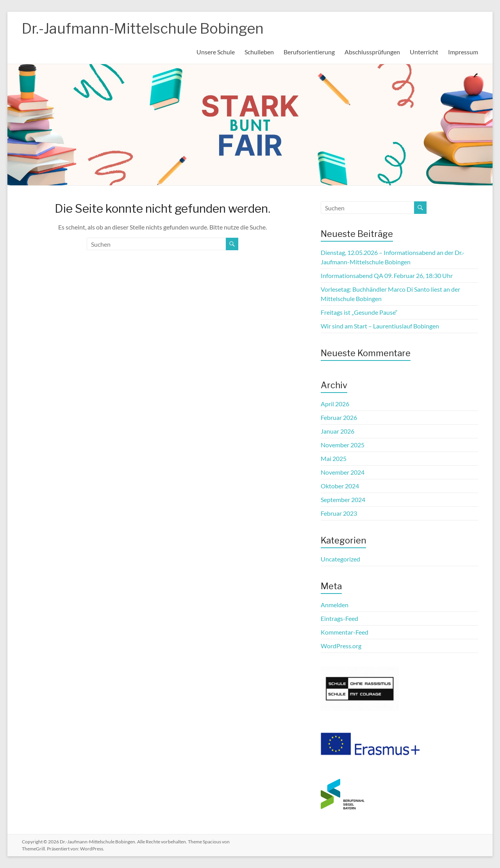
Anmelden (335, 605)
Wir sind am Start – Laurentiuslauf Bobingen (380, 326)
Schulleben (259, 52)
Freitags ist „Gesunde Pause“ (359, 312)
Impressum (463, 52)
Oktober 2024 (340, 486)
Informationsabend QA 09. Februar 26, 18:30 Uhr (387, 275)
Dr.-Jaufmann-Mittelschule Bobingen (143, 29)
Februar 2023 (339, 513)
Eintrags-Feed (339, 618)
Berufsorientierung (309, 52)
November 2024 (343, 472)
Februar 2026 (339, 417)
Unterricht (424, 52)
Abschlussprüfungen (372, 52)
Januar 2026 (337, 431)
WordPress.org (341, 646)
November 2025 (343, 445)
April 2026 (335, 404)
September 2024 (343, 499)
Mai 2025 (334, 458)
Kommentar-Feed (345, 632)
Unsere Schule (216, 52)
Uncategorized (340, 559)
